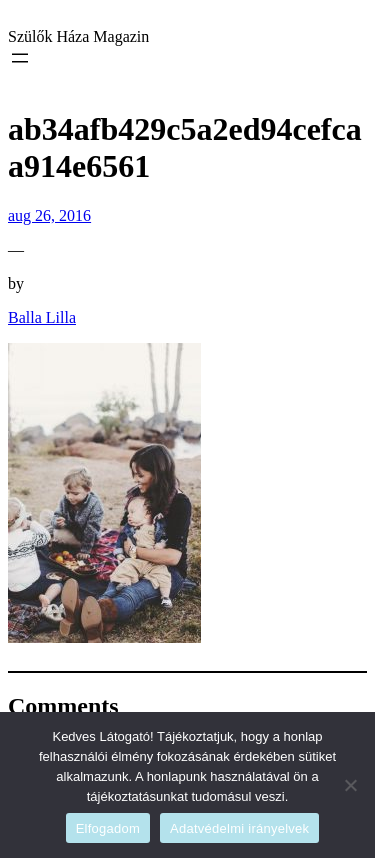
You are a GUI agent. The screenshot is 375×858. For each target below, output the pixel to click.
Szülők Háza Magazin (78, 36)
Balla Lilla (42, 317)
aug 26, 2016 (49, 215)
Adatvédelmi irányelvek (239, 828)
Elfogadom (108, 828)
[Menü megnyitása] (20, 58)
